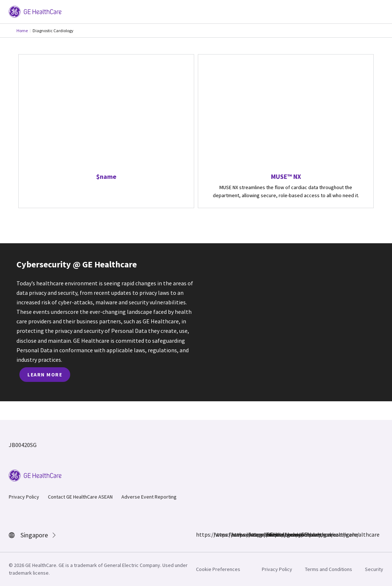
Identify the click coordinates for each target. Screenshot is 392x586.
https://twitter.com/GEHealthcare (253, 534)
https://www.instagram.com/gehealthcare (218, 534)
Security (374, 569)
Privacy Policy (24, 497)
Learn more (45, 375)
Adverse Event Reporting (149, 497)
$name (106, 176)
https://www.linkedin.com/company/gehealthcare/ (235, 534)
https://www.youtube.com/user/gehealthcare (271, 534)
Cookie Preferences (218, 569)
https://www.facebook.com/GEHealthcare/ (200, 534)
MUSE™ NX (286, 176)
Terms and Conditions (329, 569)
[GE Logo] (35, 11)
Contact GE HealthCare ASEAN (80, 497)
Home (22, 31)
